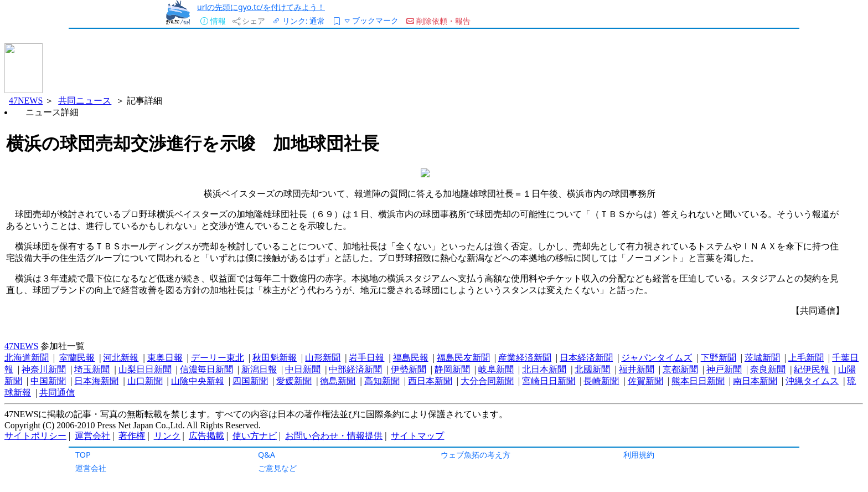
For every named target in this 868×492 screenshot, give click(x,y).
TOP (83, 455)
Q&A (267, 455)
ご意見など (277, 468)
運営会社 (91, 468)
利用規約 (639, 455)
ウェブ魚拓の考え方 (476, 455)
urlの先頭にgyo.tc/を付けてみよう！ (261, 7)
